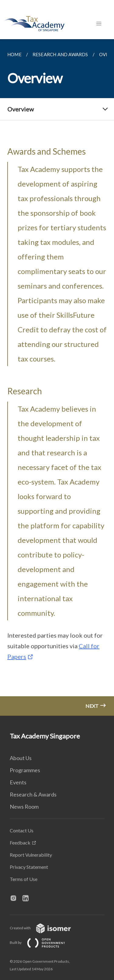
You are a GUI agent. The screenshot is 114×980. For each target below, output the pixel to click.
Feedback (20, 843)
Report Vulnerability (31, 855)
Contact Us (22, 830)
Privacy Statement (29, 867)
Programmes (25, 770)
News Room (24, 807)
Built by (42, 942)
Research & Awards (33, 794)
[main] (57, 377)
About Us (21, 758)
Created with (45, 928)
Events (18, 782)
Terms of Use (24, 879)
